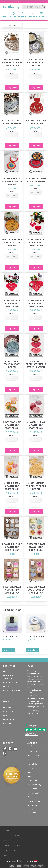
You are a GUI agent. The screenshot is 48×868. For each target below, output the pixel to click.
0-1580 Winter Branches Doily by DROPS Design (12, 63)
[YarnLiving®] (11, 6)
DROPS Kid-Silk (9, 636)
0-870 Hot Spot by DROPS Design (36, 122)
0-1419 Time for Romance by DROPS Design (36, 303)
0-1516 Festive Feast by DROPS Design (12, 364)
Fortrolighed (10, 851)
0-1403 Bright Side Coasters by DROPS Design (12, 547)
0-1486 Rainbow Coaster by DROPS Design (12, 181)
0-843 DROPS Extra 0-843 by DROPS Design (12, 242)
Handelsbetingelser (13, 846)
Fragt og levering (10, 682)
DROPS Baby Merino (36, 636)
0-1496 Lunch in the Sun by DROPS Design (36, 486)
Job (5, 856)
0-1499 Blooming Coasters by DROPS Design (12, 425)
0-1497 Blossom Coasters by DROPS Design (12, 486)
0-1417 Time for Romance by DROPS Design (36, 242)
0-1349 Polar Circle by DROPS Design (36, 63)
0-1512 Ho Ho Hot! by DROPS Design (36, 180)
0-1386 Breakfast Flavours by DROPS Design (36, 547)
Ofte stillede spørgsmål (8, 677)
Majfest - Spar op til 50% (11, 1)
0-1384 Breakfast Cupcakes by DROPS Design (12, 590)
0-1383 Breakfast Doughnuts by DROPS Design (36, 590)
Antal (11, 73)
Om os (6, 671)
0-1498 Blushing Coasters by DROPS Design (36, 425)
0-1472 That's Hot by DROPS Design (12, 122)
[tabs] (41, 15)
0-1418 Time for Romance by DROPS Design (12, 303)
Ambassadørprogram (11, 690)
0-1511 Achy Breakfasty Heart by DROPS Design (36, 364)
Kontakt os (8, 686)
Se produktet (8, 650)
